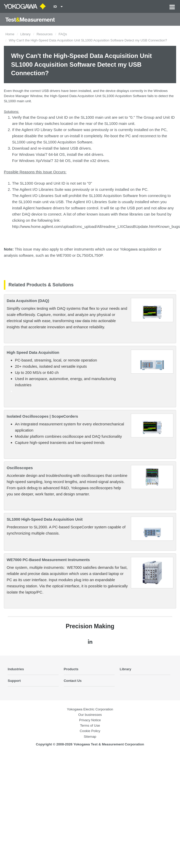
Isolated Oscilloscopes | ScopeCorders (42, 416)
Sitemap (90, 737)
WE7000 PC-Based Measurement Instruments (48, 560)
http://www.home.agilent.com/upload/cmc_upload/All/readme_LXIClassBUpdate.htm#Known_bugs (96, 226)
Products (71, 669)
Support (14, 681)
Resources (44, 34)
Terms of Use (90, 725)
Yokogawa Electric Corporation (90, 709)
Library (25, 34)
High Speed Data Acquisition (33, 352)
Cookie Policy (90, 731)
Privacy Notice (90, 720)
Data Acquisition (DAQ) (28, 301)
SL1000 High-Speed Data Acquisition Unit (45, 519)
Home (10, 34)
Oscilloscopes (20, 468)
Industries (16, 669)
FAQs (63, 34)
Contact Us (73, 681)
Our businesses (90, 715)
